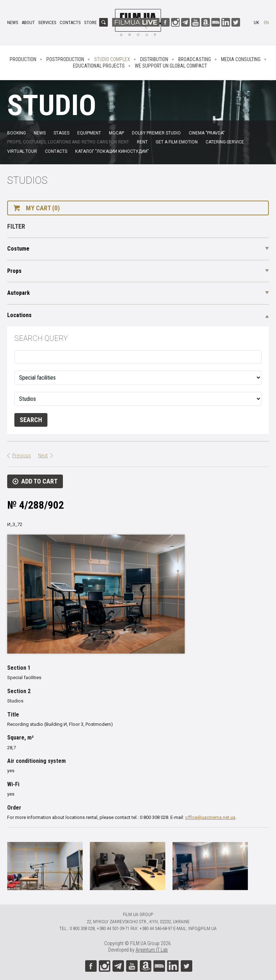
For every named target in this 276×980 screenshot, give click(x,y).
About (28, 22)
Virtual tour (22, 151)
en (266, 22)
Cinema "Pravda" (207, 133)
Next (43, 455)
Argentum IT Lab (152, 950)
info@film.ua (203, 928)
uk (256, 22)
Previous (22, 455)
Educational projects (99, 66)
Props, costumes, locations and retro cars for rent (68, 142)
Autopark (19, 293)
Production (23, 59)
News (13, 22)
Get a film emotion (177, 142)
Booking (17, 133)
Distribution (154, 59)
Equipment (89, 133)
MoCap (116, 133)
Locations (19, 315)
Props (14, 271)
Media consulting (241, 59)
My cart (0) (43, 208)
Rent (142, 142)
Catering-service (225, 142)
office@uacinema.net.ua (210, 817)
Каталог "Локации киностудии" (112, 151)
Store (90, 22)
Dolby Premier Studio (156, 133)
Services (47, 22)
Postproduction (65, 59)
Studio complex (112, 59)
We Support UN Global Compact (171, 66)
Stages (61, 133)
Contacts (70, 22)
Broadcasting (195, 59)
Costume (18, 249)
